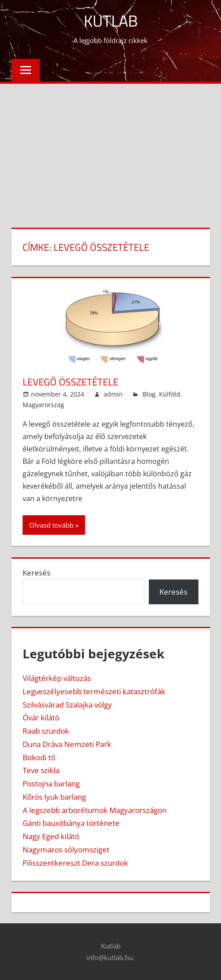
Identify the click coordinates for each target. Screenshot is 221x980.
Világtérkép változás (57, 678)
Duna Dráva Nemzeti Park (67, 744)
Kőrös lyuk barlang (54, 797)
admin (113, 394)
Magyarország (43, 405)
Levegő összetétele (70, 382)
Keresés (37, 573)
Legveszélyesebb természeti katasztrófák (94, 691)
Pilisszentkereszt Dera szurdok (75, 863)
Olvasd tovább (51, 525)
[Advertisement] (110, 150)
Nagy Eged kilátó (51, 836)
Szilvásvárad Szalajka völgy (67, 705)
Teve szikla (41, 770)
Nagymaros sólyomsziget (66, 850)
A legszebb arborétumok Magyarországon (95, 810)
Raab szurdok (46, 731)
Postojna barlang (51, 784)
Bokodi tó (39, 757)
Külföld (170, 394)
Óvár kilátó (41, 717)
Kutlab (111, 21)
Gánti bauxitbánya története (71, 823)
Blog (149, 394)
